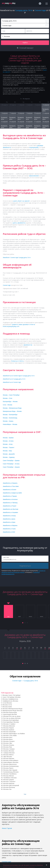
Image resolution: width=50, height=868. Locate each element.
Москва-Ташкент (9, 782)
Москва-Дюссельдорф (11, 785)
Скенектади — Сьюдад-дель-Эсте (25, 681)
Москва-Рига (8, 737)
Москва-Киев (7, 707)
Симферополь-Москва (10, 701)
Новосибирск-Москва (11, 762)
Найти (25, 43)
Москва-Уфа (8, 743)
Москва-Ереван (9, 730)
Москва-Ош (7, 789)
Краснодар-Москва (10, 714)
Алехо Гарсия (7, 828)
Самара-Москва (9, 753)
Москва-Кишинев (9, 732)
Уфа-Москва (8, 757)
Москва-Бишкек (9, 783)
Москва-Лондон (9, 741)
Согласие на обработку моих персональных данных (23, 571)
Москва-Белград (9, 787)
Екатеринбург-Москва (11, 722)
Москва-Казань (9, 745)
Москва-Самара (9, 749)
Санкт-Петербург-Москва (12, 697)
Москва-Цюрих (9, 780)
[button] (23, 623)
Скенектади (6, 862)
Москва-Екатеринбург (11, 720)
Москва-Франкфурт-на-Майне (14, 734)
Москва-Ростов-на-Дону (12, 716)
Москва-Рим (8, 747)
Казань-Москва (9, 751)
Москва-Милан (9, 776)
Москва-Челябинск (10, 774)
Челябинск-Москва (10, 778)
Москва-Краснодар (10, 712)
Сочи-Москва (7, 703)
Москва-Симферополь (10, 699)
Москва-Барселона (10, 764)
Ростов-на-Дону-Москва (12, 718)
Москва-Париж (9, 728)
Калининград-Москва (11, 772)
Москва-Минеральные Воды (12, 709)
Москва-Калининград (11, 766)
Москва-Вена (8, 739)
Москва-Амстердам (10, 770)
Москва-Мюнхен (9, 726)
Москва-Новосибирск (11, 760)
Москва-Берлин (9, 758)
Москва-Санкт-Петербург (12, 695)
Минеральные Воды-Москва (12, 711)
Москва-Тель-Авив (10, 735)
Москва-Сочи (7, 705)
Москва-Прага (8, 768)
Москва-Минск (8, 755)
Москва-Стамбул (9, 724)
